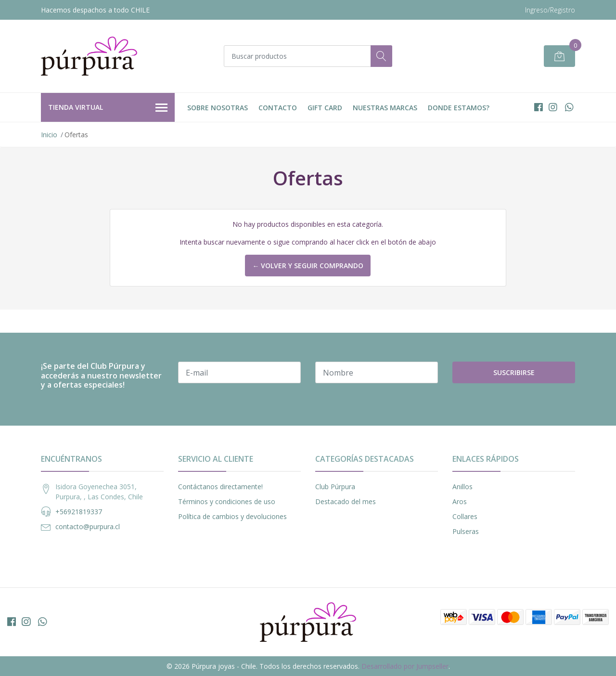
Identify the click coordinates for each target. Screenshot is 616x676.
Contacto (278, 108)
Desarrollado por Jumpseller (405, 666)
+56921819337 (79, 512)
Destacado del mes (346, 501)
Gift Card (325, 108)
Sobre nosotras (218, 108)
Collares (465, 516)
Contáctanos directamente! (220, 487)
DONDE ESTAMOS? (459, 108)
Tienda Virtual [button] (108, 108)
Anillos (462, 487)
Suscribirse (514, 372)
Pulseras (466, 531)
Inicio (49, 135)
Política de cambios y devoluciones (232, 516)
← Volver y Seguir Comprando (308, 266)
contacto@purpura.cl (88, 526)
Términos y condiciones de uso (227, 501)
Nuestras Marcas (385, 108)
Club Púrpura (335, 487)
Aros (460, 501)
